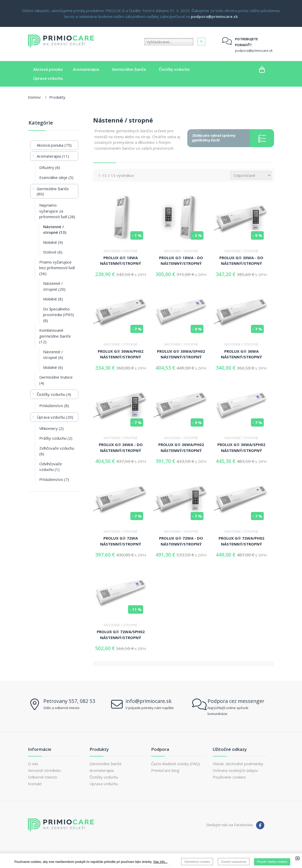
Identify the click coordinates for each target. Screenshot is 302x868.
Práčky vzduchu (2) (56, 438)
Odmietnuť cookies (197, 862)
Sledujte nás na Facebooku (230, 825)
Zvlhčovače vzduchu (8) (57, 451)
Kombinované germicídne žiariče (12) (55, 336)
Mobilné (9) (53, 242)
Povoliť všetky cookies (272, 862)
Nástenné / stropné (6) (53, 355)
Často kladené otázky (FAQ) (176, 764)
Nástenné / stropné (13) (55, 230)
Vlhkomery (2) (51, 428)
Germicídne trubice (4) (56, 380)
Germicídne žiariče (106, 764)
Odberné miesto (43, 777)
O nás (33, 764)
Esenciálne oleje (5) (56, 177)
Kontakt (35, 784)
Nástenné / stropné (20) (54, 286)
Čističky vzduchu (104, 777)
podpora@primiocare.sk (254, 51)
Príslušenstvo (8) (54, 406)
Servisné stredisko (44, 770)
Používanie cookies (229, 777)
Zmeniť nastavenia (234, 862)
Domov (34, 97)
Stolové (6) (53, 252)
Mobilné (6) (53, 367)
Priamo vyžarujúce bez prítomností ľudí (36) (57, 268)
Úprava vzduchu (104, 784)
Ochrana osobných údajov (235, 770)
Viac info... (160, 862)
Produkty (57, 97)
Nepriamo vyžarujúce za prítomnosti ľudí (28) (57, 211)
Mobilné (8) (53, 299)
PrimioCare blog (165, 770)
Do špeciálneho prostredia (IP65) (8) (59, 315)
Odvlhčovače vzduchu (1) (51, 467)
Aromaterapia (102, 770)
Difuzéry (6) (50, 167)
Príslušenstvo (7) (54, 479)
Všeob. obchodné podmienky (238, 764)
